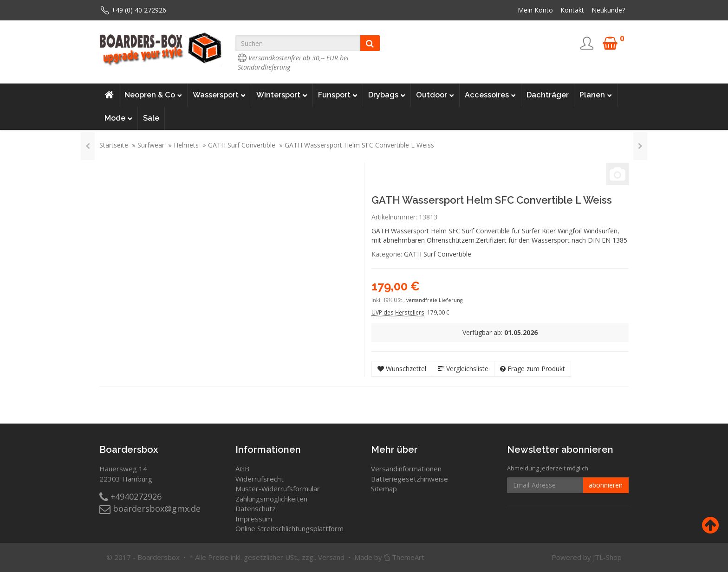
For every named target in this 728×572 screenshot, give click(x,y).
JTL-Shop (607, 557)
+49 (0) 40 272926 (139, 10)
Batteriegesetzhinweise (409, 479)
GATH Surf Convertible (242, 145)
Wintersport (282, 95)
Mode (118, 118)
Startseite (114, 145)
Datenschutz (256, 508)
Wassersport (219, 95)
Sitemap (384, 488)
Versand (331, 557)
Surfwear (151, 145)
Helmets (186, 145)
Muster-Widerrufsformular (278, 488)
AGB (242, 469)
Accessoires (490, 95)
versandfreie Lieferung (434, 300)
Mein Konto (535, 10)
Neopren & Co (153, 95)
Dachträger (548, 95)
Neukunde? (608, 10)
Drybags (387, 95)
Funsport (338, 95)
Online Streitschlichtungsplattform (289, 528)
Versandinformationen (406, 469)
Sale (151, 118)
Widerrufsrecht (260, 479)
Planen (596, 95)
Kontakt (572, 10)
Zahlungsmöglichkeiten (271, 499)
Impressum (254, 519)
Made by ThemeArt (389, 557)
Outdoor (435, 95)
